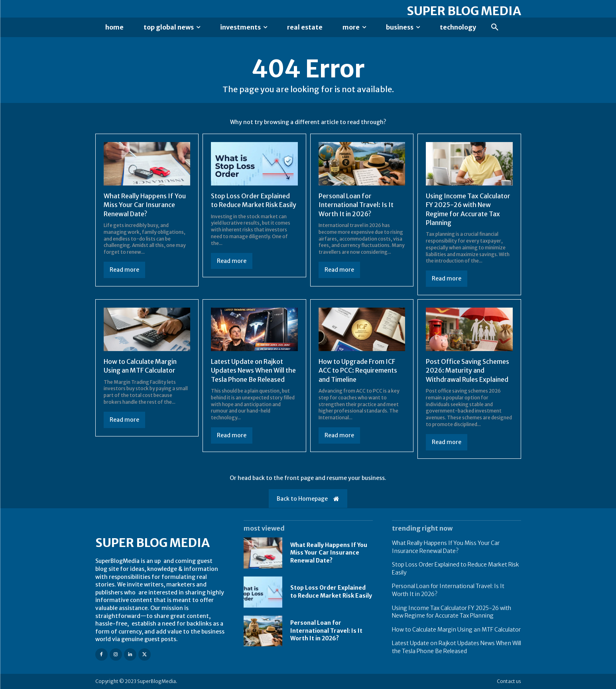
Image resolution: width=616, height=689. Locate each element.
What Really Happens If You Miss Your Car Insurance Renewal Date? (145, 205)
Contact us (509, 681)
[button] (495, 28)
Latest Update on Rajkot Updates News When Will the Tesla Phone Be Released (253, 370)
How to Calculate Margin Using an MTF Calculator (140, 366)
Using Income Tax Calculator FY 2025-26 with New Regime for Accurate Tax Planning (452, 612)
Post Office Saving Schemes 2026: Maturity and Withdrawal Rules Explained (467, 370)
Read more (124, 270)
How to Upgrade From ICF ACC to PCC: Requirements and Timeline (358, 370)
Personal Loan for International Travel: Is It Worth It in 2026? (356, 205)
